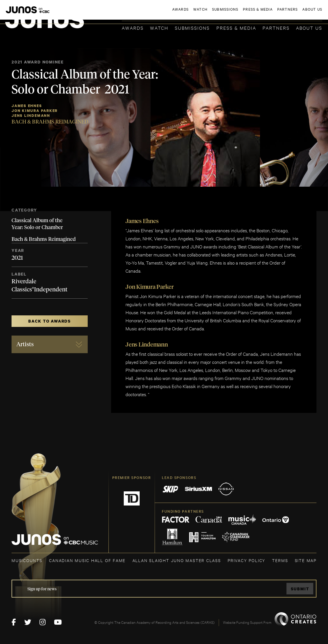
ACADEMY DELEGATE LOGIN (295, 14)
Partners (276, 28)
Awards (133, 28)
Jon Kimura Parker (35, 111)
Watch (159, 28)
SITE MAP (306, 560)
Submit (300, 589)
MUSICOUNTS (27, 560)
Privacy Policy (247, 560)
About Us (309, 28)
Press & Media (236, 28)
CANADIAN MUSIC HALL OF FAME (87, 560)
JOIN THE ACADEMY (242, 14)
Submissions (192, 28)
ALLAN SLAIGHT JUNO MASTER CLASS (177, 560)
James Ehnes (27, 106)
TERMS (280, 560)
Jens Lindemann (31, 116)
